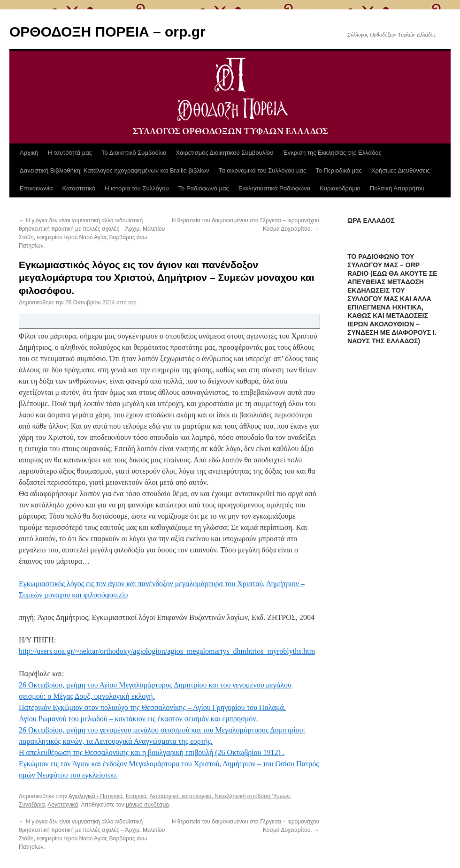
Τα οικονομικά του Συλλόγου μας (263, 170)
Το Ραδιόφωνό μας (204, 188)
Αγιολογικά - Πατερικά (96, 796)
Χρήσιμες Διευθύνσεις (401, 170)
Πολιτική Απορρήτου (397, 188)
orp (132, 302)
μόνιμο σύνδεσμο (147, 805)
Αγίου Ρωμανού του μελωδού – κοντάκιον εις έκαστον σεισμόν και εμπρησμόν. (138, 719)
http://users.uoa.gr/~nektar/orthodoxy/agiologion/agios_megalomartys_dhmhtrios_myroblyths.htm (167, 651)
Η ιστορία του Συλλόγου (137, 188)
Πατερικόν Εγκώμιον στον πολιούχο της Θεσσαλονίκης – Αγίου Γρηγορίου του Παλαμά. (152, 707)
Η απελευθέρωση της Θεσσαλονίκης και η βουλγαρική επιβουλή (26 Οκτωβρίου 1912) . (152, 752)
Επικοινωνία (36, 188)
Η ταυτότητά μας (70, 153)
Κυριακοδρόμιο (340, 188)
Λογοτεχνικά (63, 805)
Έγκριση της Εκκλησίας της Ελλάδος (332, 153)
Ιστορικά (136, 796)
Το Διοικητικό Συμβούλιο (134, 153)
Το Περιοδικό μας (339, 170)
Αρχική (29, 153)
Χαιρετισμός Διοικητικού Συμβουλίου (224, 153)
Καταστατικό (79, 188)
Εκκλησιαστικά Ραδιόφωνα (274, 188)
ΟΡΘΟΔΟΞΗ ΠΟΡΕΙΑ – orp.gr (107, 32)
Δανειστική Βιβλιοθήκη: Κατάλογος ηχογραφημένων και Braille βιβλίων (115, 170)
